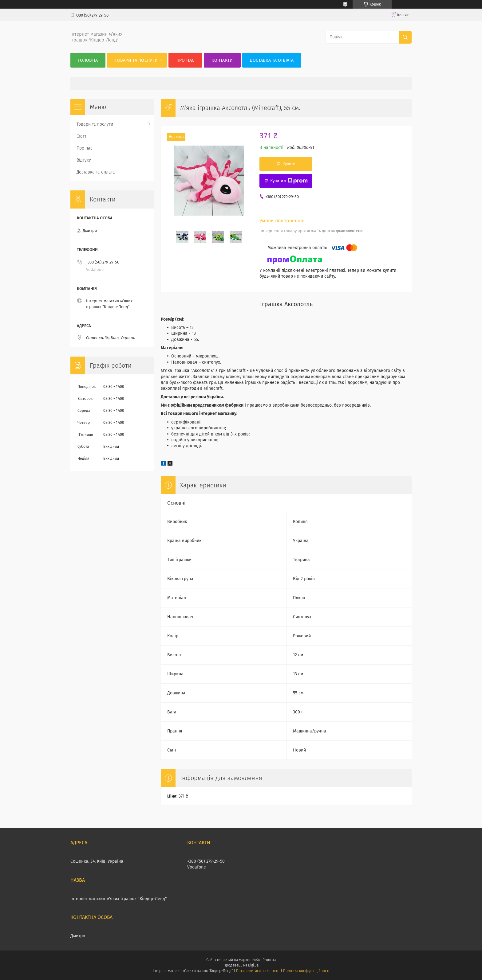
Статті (82, 136)
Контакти (222, 60)
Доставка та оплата (272, 60)
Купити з (289, 181)
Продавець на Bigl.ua (241, 965)
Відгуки (84, 160)
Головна (88, 60)
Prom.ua (269, 960)
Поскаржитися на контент (258, 971)
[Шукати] (405, 37)
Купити (289, 164)
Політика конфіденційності (306, 971)
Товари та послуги (136, 60)
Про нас (186, 60)
